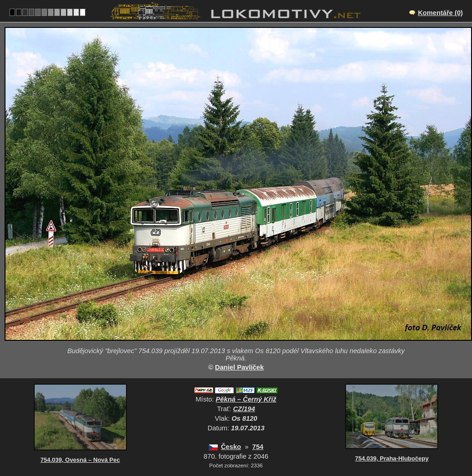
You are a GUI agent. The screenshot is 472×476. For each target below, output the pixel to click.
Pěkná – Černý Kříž (246, 399)
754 (257, 447)
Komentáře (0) (440, 13)
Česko (231, 447)
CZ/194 (244, 409)
